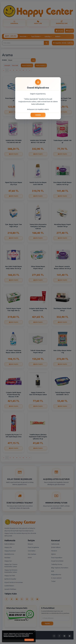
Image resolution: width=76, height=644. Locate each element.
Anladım (38, 115)
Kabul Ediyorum (29, 640)
